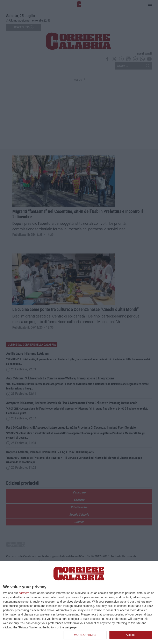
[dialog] (79, 602)
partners (24, 593)
